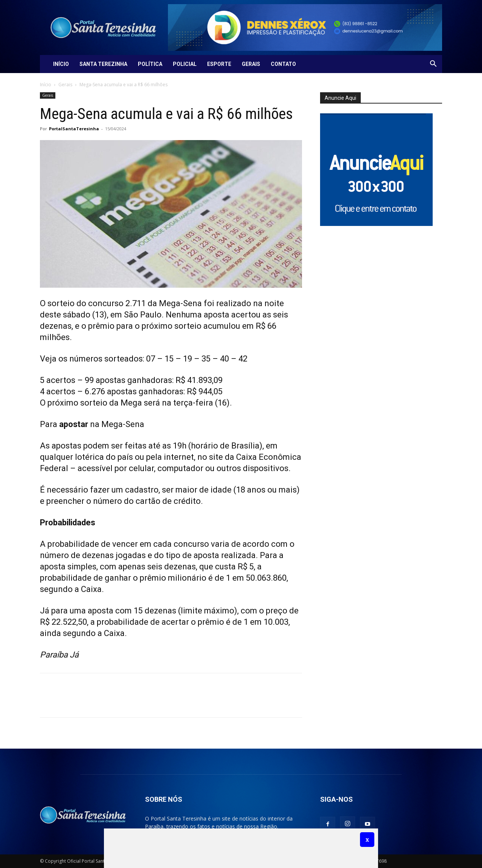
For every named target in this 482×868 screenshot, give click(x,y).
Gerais (251, 64)
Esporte (219, 64)
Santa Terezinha (103, 64)
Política (150, 64)
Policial (185, 64)
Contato (283, 64)
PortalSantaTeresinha (74, 129)
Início (61, 64)
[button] (433, 65)
